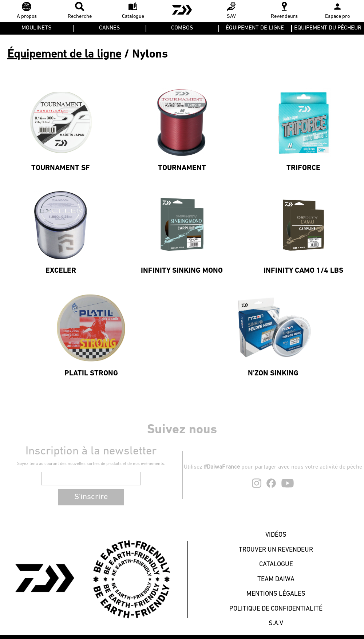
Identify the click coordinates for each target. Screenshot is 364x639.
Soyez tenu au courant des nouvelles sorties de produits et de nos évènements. (91, 464)
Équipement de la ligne (64, 55)
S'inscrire (91, 497)
